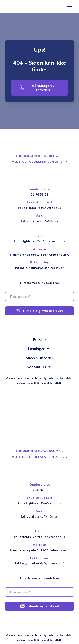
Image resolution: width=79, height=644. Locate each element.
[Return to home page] (18, 6)
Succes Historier (40, 358)
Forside (39, 340)
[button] (39, 88)
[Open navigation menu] (70, 6)
